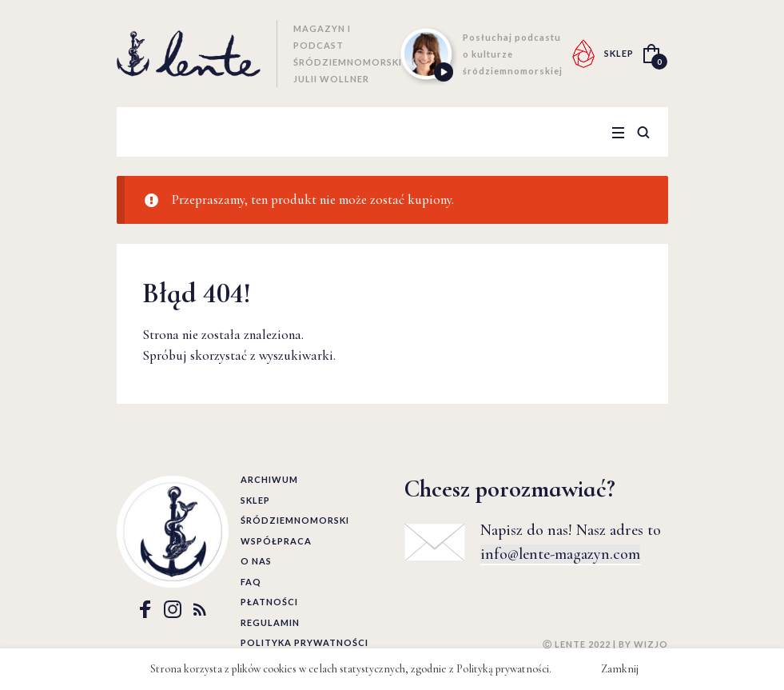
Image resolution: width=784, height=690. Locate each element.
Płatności (269, 602)
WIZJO (651, 644)
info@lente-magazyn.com (560, 554)
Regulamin (270, 622)
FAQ (251, 582)
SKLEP (619, 53)
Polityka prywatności (304, 642)
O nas (256, 561)
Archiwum (269, 479)
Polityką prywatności (503, 669)
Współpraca (276, 541)
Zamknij (620, 669)
